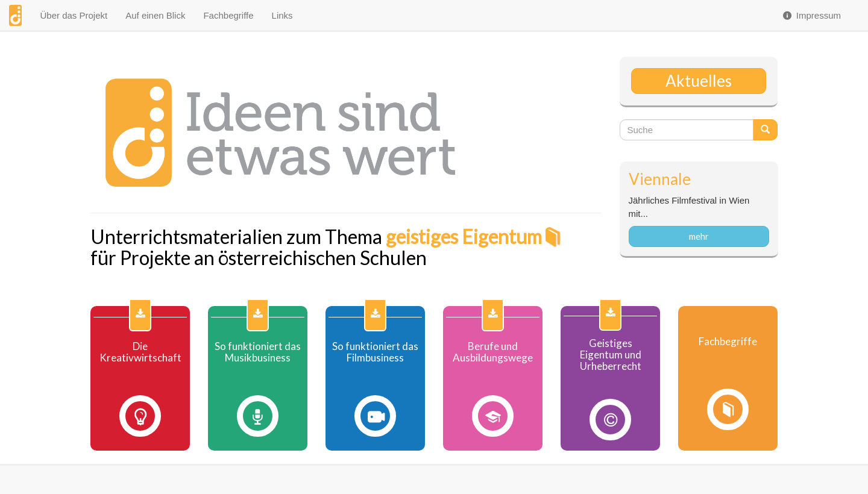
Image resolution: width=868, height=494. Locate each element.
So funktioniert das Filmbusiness (375, 352)
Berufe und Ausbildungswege (493, 352)
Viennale (660, 179)
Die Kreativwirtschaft (140, 352)
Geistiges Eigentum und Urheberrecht (611, 355)
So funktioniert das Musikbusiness (258, 352)
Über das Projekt (74, 15)
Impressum (811, 15)
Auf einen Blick (155, 15)
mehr (699, 236)
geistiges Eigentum (464, 236)
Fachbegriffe (228, 15)
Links (282, 15)
